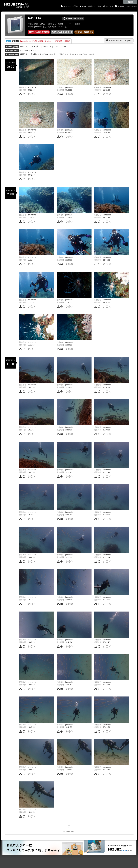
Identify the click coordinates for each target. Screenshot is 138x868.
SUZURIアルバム (16, 5)
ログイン (109, 6)
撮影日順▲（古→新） (29, 54)
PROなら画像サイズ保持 (92, 6)
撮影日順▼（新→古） (49, 54)
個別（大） (47, 47)
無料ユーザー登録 (71, 6)
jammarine (24, 50)
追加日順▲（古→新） (68, 54)
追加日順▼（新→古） (88, 54)
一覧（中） (36, 47)
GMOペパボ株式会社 (132, 7)
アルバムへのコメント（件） (119, 40)
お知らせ (121, 6)
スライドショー (60, 47)
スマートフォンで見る (73, 19)
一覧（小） (25, 47)
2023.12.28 (34, 18)
